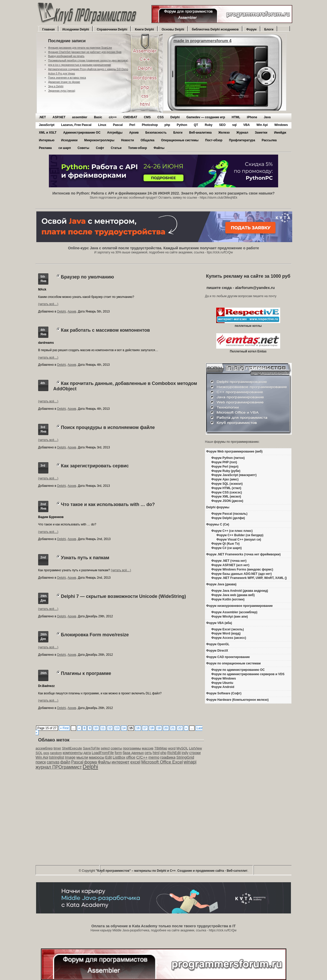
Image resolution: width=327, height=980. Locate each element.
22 (180, 728)
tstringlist (57, 757)
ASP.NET (59, 117)
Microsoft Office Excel (162, 762)
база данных (133, 753)
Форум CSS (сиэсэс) (227, 492)
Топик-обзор (138, 148)
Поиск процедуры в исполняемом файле (108, 427)
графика (168, 757)
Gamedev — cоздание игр (206, 117)
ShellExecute (72, 748)
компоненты (73, 753)
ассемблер (44, 748)
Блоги (269, 29)
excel (135, 762)
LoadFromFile (103, 753)
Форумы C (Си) (218, 524)
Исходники (69, 140)
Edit (108, 757)
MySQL (182, 748)
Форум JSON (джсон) (227, 501)
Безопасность (156, 133)
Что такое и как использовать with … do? (108, 504)
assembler (80, 117)
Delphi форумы (218, 507)
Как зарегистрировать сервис (95, 466)
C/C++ (142, 757)
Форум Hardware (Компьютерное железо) (237, 700)
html (156, 753)
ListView (195, 748)
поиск (41, 762)
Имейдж (280, 133)
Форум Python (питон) (228, 458)
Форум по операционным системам (233, 663)
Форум (252, 29)
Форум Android (223, 687)
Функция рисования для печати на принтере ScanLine (80, 48)
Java (267, 117)
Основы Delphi (173, 29)
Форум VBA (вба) (219, 623)
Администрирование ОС (82, 133)
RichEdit (174, 753)
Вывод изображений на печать (66, 56)
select (105, 748)
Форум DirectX (217, 651)
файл (65, 762)
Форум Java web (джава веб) (233, 595)
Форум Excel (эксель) (228, 629)
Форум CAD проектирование (228, 657)
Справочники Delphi (112, 29)
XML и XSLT (48, 133)
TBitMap (161, 748)
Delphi (175, 117)
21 (173, 728)
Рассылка (269, 140)
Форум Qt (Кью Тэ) (225, 544)
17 (145, 728)
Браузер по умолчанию (87, 277)
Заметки (261, 133)
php (167, 125)
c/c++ (113, 117)
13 (117, 728)
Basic (98, 117)
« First (64, 728)
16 (138, 728)
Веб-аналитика (200, 133)
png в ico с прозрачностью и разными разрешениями (79, 65)
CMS (147, 117)
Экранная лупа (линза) (62, 91)
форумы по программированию (236, 442)
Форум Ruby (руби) (226, 471)
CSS (161, 117)
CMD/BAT (130, 117)
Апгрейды (115, 133)
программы (132, 748)
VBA (247, 125)
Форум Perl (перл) (225, 467)
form (118, 753)
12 (110, 728)
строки (195, 753)
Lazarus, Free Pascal (76, 125)
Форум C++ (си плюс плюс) (232, 531)
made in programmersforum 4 (203, 41)
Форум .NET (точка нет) (229, 561)
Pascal (118, 125)
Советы (83, 148)
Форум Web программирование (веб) (234, 451)
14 (124, 728)
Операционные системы (180, 140)
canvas (53, 762)
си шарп (65, 148)
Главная (48, 29)
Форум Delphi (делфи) (228, 518)
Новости (127, 140)
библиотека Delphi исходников (215, 29)
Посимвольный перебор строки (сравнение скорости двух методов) (88, 61)
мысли (82, 757)
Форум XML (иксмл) (226, 497)
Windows (281, 125)
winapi (190, 762)
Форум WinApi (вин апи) (230, 617)
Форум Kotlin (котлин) (228, 599)
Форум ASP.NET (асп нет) (230, 565)
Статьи (116, 148)
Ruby (209, 125)
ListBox (119, 757)
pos (46, 753)
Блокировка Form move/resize (95, 635)
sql (235, 125)
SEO (222, 125)
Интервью (47, 140)
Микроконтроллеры (99, 140)
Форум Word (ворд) (226, 633)
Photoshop (150, 125)
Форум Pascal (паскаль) (229, 514)
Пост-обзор (214, 140)
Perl (132, 125)
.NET (42, 117)
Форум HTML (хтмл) (226, 488)
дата (87, 753)
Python (182, 125)
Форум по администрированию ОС (238, 670)
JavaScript (47, 125)
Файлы (159, 148)
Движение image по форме (64, 82)
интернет (121, 762)
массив (148, 748)
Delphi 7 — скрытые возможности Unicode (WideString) (123, 596)
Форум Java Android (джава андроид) (240, 591)
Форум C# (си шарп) (227, 548)
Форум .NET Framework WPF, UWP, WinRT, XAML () (249, 578)
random (56, 753)
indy (185, 753)
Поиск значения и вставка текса (67, 78)
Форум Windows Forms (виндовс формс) (242, 569)
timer (57, 748)
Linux (102, 125)
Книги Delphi (144, 29)
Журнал (242, 133)
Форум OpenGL (218, 644)
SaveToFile (91, 748)
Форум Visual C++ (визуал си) (239, 540)
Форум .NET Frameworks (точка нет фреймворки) (243, 554)
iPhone (252, 117)
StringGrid (185, 757)
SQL (39, 753)
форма (91, 762)
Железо (224, 133)
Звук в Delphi (56, 86)
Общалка (147, 140)
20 (166, 728)
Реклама (45, 148)
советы (116, 748)
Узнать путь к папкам (85, 558)
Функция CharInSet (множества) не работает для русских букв (85, 52)
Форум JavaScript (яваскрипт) (234, 475)
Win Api (262, 125)
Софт (100, 148)
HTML (236, 117)
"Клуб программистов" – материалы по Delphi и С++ (136, 871)
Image (70, 757)
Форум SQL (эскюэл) (227, 484)
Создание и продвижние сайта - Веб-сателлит (212, 871)
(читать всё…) (48, 304)
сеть (148, 753)
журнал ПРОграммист (59, 767)
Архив (134, 133)
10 (96, 728)
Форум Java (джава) (221, 584)
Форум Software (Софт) (224, 693)
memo (154, 757)
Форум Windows (224, 679)
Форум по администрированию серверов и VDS (248, 674)
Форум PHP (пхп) (224, 462)
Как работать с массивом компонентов (105, 330)
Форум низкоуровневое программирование (239, 606)
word (172, 748)
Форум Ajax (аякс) (225, 479)
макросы (97, 757)
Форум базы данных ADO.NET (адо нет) (242, 574)
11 (103, 728)
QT (196, 125)
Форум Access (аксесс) (229, 638)
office (131, 757)
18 (152, 728)
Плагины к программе (86, 673)
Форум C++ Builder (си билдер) (240, 535)
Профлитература (242, 140)
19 (159, 728)
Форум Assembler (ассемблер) (234, 612)
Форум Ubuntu (222, 683)
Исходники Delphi (76, 29)
